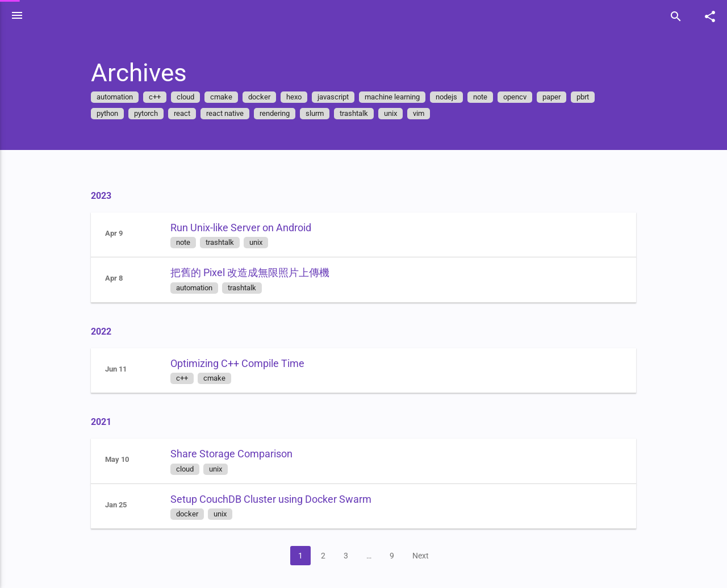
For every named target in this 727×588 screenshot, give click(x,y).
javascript (349, 97)
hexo (310, 97)
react (198, 113)
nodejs (462, 97)
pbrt (599, 97)
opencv (531, 97)
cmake (237, 97)
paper (567, 97)
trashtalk (370, 113)
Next (436, 556)
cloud (201, 97)
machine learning (408, 97)
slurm (331, 113)
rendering (291, 113)
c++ (171, 97)
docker (275, 97)
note (496, 97)
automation (131, 97)
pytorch (162, 113)
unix (406, 113)
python (123, 113)
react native (241, 113)
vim (434, 113)
